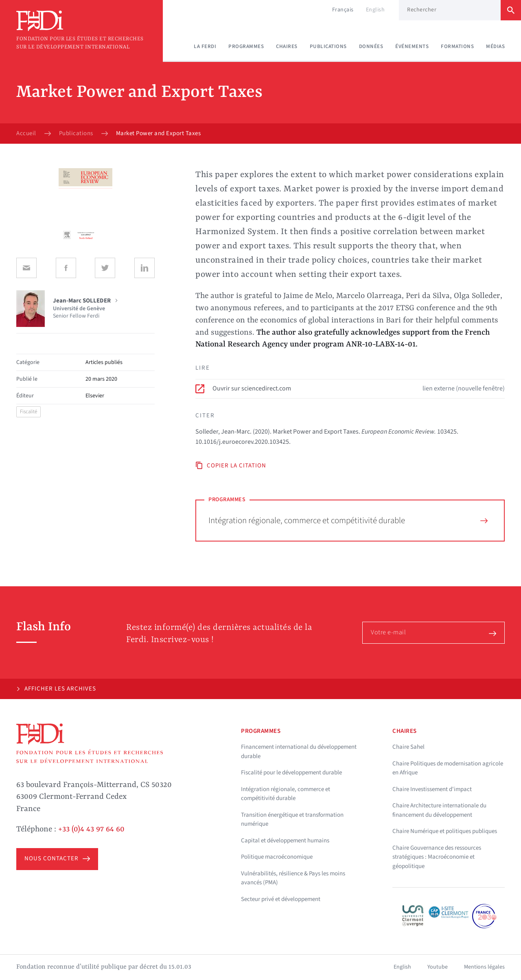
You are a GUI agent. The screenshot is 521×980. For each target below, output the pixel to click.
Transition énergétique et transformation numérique (292, 820)
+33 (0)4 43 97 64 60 (91, 829)
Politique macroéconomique (277, 857)
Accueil (26, 134)
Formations (457, 46)
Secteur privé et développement (281, 899)
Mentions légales (484, 967)
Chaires (287, 46)
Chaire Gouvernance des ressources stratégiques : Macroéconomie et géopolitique (437, 857)
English (375, 10)
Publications (328, 46)
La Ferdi (205, 46)
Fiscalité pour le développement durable (291, 773)
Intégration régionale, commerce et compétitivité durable (348, 520)
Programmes (246, 46)
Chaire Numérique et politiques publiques (445, 831)
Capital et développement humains (285, 841)
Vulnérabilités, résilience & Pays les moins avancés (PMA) (293, 878)
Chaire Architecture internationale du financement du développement (439, 810)
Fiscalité (28, 412)
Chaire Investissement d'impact (432, 789)
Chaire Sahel (408, 747)
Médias (495, 46)
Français (343, 10)
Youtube (438, 967)
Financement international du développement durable (299, 752)
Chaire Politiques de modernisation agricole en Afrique (448, 768)
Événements (412, 46)
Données (371, 46)
